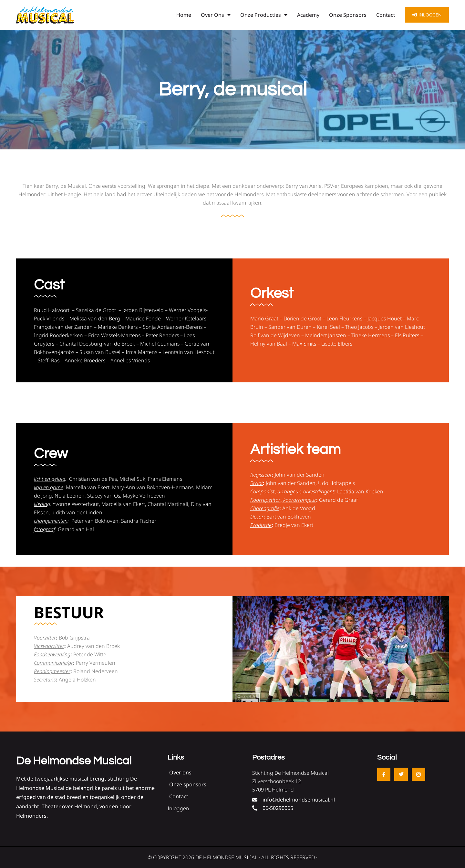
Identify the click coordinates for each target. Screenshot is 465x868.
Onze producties (264, 15)
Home (184, 15)
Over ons (216, 15)
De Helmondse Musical (74, 761)
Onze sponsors (348, 15)
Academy (308, 15)
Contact (386, 15)
